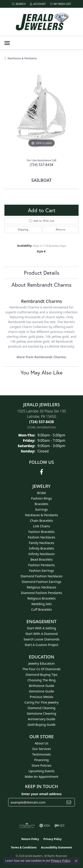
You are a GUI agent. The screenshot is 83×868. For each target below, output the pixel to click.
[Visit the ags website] (27, 826)
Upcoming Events (41, 771)
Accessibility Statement (56, 847)
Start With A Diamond (41, 634)
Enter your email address (41, 794)
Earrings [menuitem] (41, 509)
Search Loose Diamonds (41, 639)
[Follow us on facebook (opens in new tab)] (41, 472)
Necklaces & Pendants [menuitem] (41, 515)
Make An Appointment (42, 777)
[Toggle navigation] (7, 43)
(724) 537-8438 (41, 165)
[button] (19, 4)
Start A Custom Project (42, 645)
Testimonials (41, 754)
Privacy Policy (52, 839)
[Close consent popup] (76, 861)
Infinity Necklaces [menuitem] (41, 554)
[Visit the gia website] (45, 826)
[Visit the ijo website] (59, 826)
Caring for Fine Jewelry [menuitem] (41, 702)
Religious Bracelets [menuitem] (41, 598)
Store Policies (42, 765)
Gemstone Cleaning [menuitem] (41, 713)
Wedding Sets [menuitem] (41, 604)
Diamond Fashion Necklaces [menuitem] (42, 576)
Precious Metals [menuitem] (41, 697)
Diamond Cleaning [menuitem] (41, 708)
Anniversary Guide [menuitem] (41, 719)
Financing (41, 760)
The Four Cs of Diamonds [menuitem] (41, 669)
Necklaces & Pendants (22, 58)
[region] (41, 111)
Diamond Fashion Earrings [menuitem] (41, 582)
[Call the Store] (42, 422)
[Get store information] (41, 427)
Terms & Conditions (24, 847)
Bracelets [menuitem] (41, 504)
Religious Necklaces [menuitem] (41, 587)
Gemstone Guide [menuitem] (42, 691)
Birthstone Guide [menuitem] (41, 686)
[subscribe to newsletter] (69, 802)
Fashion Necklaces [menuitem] (42, 537)
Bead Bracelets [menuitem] (41, 559)
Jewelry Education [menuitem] (41, 663)
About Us (42, 743)
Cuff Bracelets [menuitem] (42, 609)
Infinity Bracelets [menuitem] (41, 548)
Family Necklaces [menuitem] (41, 543)
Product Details (42, 273)
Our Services (41, 749)
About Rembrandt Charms (41, 285)
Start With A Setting (42, 628)
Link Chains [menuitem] (41, 526)
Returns (61, 229)
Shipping (23, 229)
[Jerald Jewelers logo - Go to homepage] (42, 22)
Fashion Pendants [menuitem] (41, 565)
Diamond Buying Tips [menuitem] (41, 675)
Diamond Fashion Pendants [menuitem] (42, 593)
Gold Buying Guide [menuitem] (41, 725)
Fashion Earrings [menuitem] (41, 571)
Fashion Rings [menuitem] (42, 498)
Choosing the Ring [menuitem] (41, 680)
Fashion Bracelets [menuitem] (41, 532)
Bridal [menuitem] (42, 493)
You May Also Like (41, 372)
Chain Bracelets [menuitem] (41, 521)
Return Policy (30, 839)
